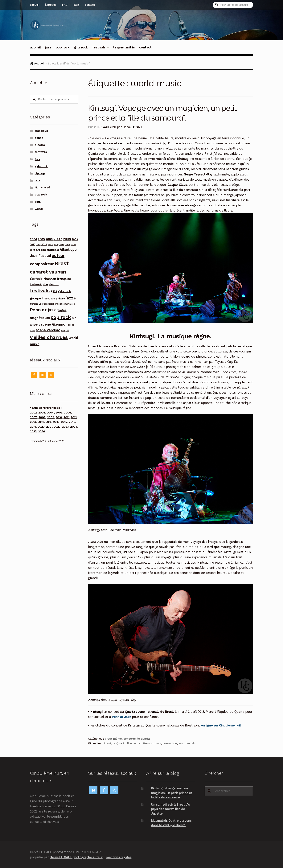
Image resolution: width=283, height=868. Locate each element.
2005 (59, 413)
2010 (59, 417)
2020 (41, 427)
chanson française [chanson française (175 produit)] (57, 279)
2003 (42, 413)
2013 (33, 422)
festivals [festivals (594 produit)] (40, 290)
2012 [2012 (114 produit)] (44, 244)
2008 (42, 417)
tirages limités (124, 47)
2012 (74, 417)
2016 (56, 422)
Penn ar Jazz (121, 717)
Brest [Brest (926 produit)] (62, 263)
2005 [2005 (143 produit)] (41, 239)
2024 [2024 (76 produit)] (33, 250)
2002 (33, 413)
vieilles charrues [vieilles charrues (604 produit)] (49, 337)
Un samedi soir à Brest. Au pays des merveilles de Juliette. (170, 809)
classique (41, 131)
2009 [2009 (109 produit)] (75, 239)
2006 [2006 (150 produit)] (49, 239)
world (39, 209)
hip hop (40, 173)
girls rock (81, 47)
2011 (66, 417)
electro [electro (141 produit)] (54, 284)
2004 (50, 413)
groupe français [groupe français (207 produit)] (43, 298)
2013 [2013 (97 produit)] (50, 244)
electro (40, 145)
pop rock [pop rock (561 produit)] (61, 317)
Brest (108, 743)
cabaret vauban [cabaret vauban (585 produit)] (48, 272)
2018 (72, 422)
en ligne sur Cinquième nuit (221, 725)
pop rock (63, 47)
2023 (65, 427)
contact (90, 5)
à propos (51, 5)
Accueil (39, 63)
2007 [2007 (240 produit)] (58, 239)
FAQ (65, 5)
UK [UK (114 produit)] (67, 330)
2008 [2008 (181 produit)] (67, 239)
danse (39, 138)
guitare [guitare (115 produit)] (60, 298)
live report (134, 743)
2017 (64, 422)
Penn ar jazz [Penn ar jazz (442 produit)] (43, 310)
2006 (67, 413)
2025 (33, 431)
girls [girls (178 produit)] (54, 291)
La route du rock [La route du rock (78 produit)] (47, 304)
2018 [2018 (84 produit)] (67, 245)
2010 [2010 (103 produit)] (33, 244)
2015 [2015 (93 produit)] (56, 245)
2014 (41, 422)
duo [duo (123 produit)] (45, 284)
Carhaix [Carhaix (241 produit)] (36, 279)
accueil (35, 5)
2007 (33, 417)
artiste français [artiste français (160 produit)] (47, 250)
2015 (49, 422)
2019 (33, 427)
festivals (99, 47)
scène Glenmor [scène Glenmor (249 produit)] (54, 324)
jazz (48, 47)
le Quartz (119, 743)
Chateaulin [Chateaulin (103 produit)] (36, 284)
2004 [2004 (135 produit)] (33, 239)
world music (187, 743)
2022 (57, 427)
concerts (130, 739)
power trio (170, 743)
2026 (42, 431)
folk (37, 159)
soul (38, 202)
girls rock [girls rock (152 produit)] (64, 291)
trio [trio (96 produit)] (63, 330)
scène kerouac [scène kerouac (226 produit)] (48, 330)
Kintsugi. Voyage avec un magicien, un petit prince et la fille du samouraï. (172, 793)
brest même (113, 739)
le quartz (144, 739)
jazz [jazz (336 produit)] (69, 298)
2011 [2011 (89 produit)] (38, 245)
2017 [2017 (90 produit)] (62, 245)
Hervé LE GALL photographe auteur (76, 857)
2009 (51, 417)
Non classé (42, 187)
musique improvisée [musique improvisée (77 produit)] (65, 304)
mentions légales (119, 857)
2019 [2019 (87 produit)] (73, 245)
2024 (74, 427)
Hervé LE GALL (133, 127)
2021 (49, 427)
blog (76, 5)
